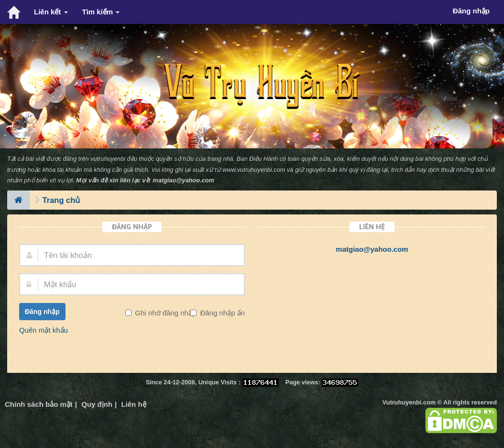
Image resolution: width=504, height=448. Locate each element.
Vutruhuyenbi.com (409, 402)
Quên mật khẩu (44, 330)
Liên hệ (133, 404)
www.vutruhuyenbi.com (254, 170)
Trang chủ (61, 200)
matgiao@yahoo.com (183, 180)
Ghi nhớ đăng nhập (164, 313)
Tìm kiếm (101, 12)
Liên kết (51, 12)
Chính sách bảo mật (39, 404)
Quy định (97, 404)
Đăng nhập (42, 312)
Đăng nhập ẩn (221, 313)
